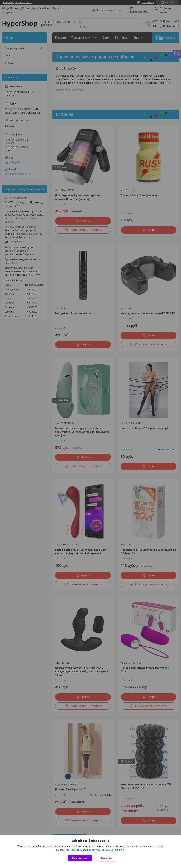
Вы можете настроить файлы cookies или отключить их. (89, 850)
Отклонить (106, 858)
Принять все (80, 858)
